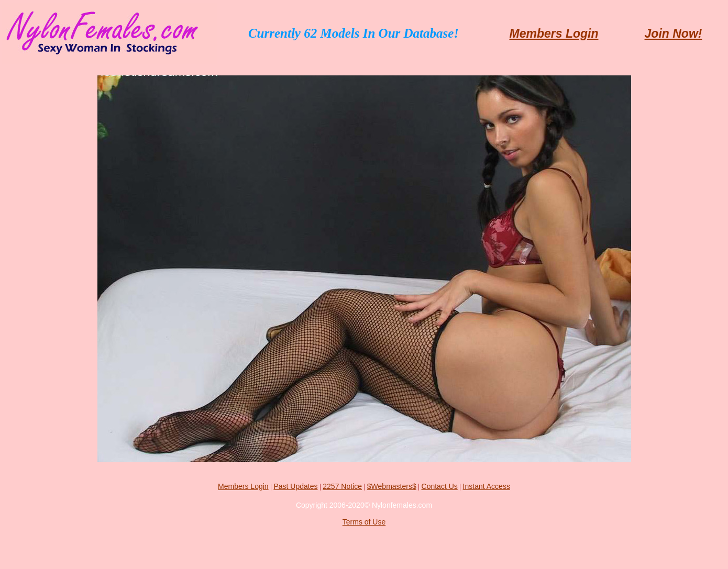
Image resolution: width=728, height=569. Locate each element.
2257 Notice (342, 486)
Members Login (554, 34)
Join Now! (674, 34)
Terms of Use (364, 522)
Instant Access (487, 486)
